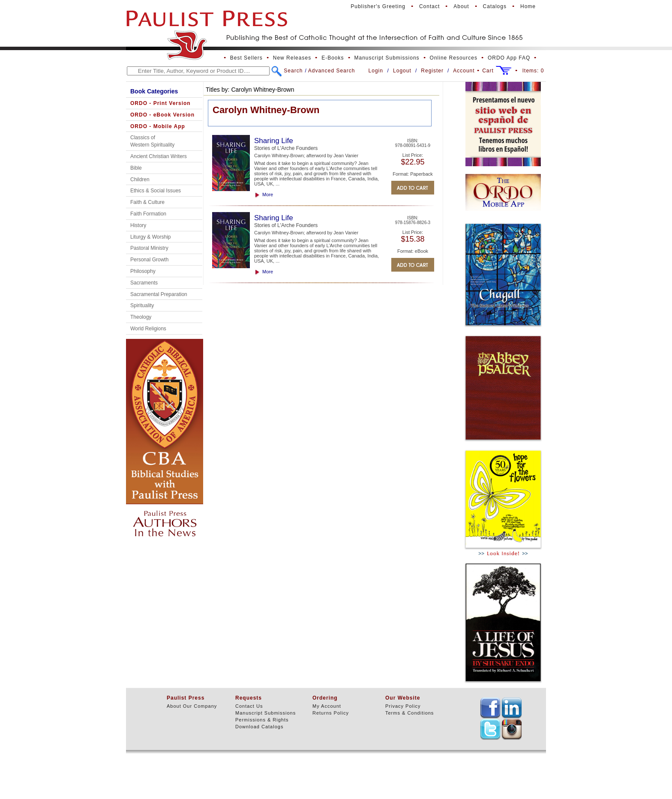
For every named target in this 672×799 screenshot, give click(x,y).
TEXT (490, 708)
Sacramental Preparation (159, 294)
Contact (429, 6)
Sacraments (144, 283)
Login (376, 71)
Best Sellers (246, 58)
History (138, 225)
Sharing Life (274, 141)
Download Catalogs (259, 727)
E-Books (333, 58)
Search (293, 71)
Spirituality (142, 305)
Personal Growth (149, 260)
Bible (136, 168)
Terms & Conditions (409, 713)
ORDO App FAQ (509, 58)
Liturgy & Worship (150, 237)
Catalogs (495, 6)
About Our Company (192, 706)
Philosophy (143, 271)
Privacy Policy (403, 706)
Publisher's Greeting (378, 6)
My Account (327, 706)
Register (432, 71)
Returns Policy (331, 713)
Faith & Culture (147, 202)
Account (464, 71)
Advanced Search (332, 71)
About (461, 6)
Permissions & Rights (262, 720)
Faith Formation (148, 214)
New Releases (292, 58)
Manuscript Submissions (387, 58)
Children (140, 180)
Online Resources (454, 58)
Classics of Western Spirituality (152, 141)
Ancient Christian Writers (159, 156)
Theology (141, 317)
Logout (402, 71)
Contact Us (249, 706)
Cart (488, 71)
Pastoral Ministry (149, 248)
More (268, 195)
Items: (533, 71)
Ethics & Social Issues (156, 191)
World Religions (148, 329)
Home (528, 6)
